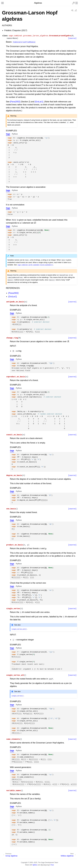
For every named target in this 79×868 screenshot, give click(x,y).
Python (15, 134)
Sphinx (35, 865)
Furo (52, 865)
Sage (8, 134)
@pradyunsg (45, 865)
